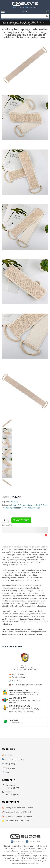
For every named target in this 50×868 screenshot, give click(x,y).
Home (4, 22)
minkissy (15, 502)
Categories (13, 22)
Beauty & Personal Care (28, 22)
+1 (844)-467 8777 (16, 723)
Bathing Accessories (16, 24)
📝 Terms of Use (8, 768)
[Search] (25, 16)
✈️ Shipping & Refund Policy (13, 759)
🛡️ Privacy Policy (9, 764)
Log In (25, 11)
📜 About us (7, 755)
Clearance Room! (12, 647)
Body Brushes (31, 24)
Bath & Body (42, 505)
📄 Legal (5, 772)
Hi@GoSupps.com (13, 794)
